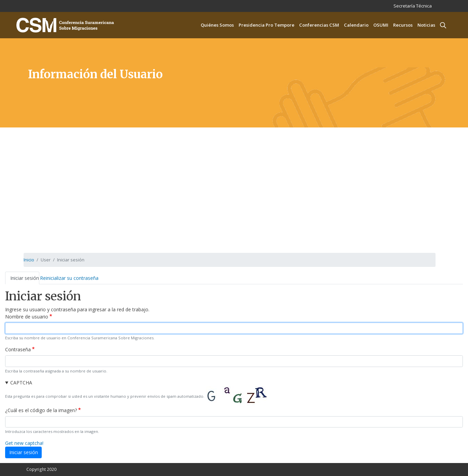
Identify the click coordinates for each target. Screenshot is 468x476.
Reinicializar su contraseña (69, 278)
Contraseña (18, 349)
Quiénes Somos (217, 25)
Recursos (403, 25)
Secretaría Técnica (413, 6)
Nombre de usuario (27, 317)
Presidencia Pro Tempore (266, 25)
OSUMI (381, 25)
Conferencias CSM (319, 25)
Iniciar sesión (25, 278)
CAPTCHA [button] (21, 383)
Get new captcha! (24, 443)
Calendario (356, 25)
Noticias (426, 25)
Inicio (29, 260)
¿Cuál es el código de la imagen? (41, 410)
